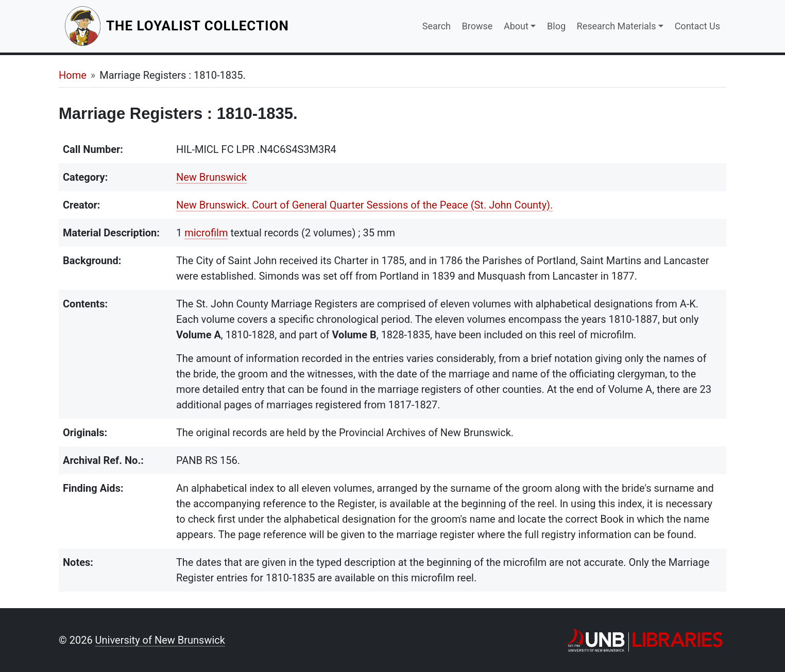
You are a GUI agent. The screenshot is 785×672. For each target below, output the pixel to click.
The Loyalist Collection (199, 25)
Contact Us (697, 26)
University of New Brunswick (160, 640)
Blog (556, 26)
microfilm (206, 233)
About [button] (516, 26)
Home (73, 75)
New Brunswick (211, 177)
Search (437, 26)
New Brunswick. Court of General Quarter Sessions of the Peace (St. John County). (364, 205)
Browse (477, 26)
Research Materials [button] (617, 26)
